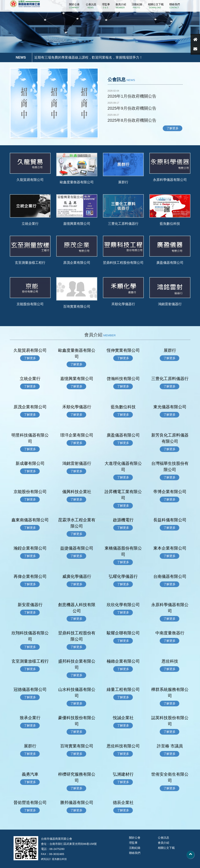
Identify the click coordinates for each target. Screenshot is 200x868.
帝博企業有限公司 (170, 492)
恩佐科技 (170, 661)
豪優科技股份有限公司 (77, 721)
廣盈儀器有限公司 (170, 263)
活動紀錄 (137, 6)
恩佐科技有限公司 (123, 746)
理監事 (106, 6)
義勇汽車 (30, 774)
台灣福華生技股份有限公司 (170, 467)
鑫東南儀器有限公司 (30, 520)
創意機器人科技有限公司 (77, 608)
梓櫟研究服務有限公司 (77, 777)
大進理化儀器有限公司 (123, 467)
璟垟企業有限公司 (77, 435)
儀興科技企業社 (77, 492)
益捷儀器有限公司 (77, 548)
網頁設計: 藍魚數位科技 (54, 859)
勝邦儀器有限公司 (77, 803)
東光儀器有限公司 (170, 407)
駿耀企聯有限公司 (123, 633)
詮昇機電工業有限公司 (123, 495)
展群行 (123, 182)
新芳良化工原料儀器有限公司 (170, 438)
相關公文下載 (156, 6)
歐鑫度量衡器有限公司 (77, 182)
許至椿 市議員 (170, 746)
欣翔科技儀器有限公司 (30, 636)
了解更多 (173, 128)
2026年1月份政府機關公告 (132, 96)
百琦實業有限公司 (77, 307)
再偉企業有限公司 (30, 576)
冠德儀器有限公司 (30, 689)
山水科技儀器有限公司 (77, 693)
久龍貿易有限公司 (30, 180)
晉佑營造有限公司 (30, 803)
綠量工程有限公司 (123, 689)
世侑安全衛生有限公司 (170, 777)
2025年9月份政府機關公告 (132, 108)
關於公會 (74, 6)
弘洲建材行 (123, 774)
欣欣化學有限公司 (123, 605)
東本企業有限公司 (170, 548)
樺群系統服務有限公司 (170, 693)
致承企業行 (30, 718)
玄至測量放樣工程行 (30, 263)
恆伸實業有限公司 (123, 350)
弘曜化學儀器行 (123, 576)
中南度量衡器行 (170, 633)
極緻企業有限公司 (123, 661)
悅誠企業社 (123, 718)
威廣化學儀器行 (77, 576)
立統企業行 (32, 224)
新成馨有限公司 (30, 463)
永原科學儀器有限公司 (170, 180)
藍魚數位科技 (170, 224)
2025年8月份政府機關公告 (132, 120)
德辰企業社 (123, 803)
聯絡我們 (175, 6)
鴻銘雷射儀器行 (170, 304)
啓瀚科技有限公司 (123, 379)
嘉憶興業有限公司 (77, 224)
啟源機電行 (123, 520)
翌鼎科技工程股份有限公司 (123, 263)
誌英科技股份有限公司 (170, 721)
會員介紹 (121, 6)
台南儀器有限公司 (170, 576)
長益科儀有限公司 (170, 520)
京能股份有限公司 (30, 304)
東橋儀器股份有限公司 (123, 551)
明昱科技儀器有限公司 (30, 438)
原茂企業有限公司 (77, 263)
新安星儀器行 (30, 605)
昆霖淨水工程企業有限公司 (77, 523)
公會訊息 (91, 6)
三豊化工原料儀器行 (123, 224)
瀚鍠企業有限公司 (30, 548)
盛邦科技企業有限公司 (77, 664)
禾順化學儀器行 (123, 304)
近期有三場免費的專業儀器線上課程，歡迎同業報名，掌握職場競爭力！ (88, 57)
